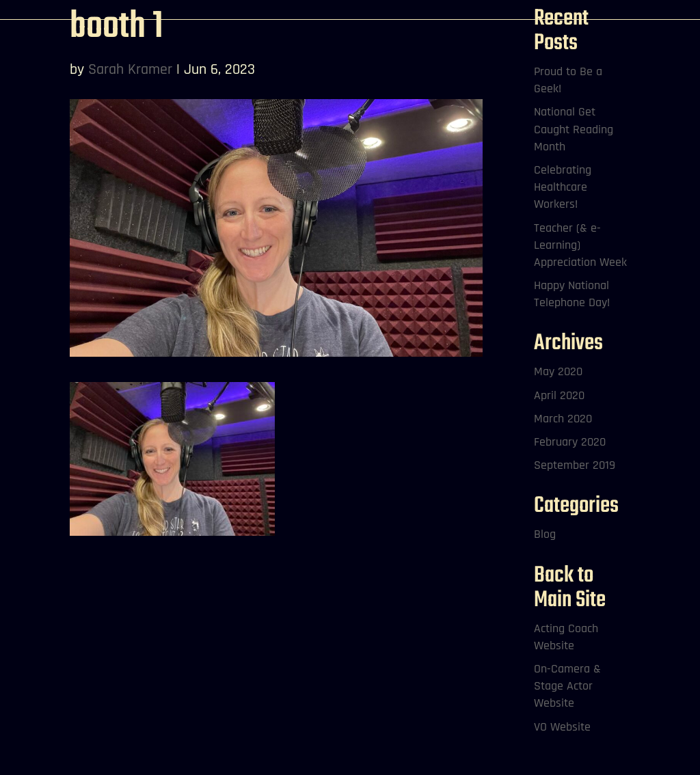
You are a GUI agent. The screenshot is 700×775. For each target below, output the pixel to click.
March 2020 (563, 419)
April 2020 (559, 395)
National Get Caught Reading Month (574, 129)
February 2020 (570, 442)
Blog (545, 534)
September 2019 (575, 465)
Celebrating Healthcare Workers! (563, 187)
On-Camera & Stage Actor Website (567, 686)
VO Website (562, 727)
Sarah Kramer (130, 70)
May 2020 (558, 371)
